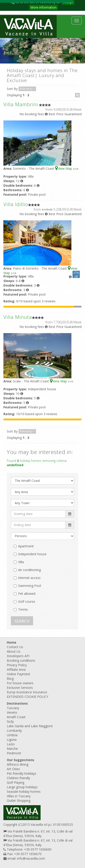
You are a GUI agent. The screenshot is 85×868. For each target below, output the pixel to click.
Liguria (12, 740)
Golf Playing (16, 782)
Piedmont (14, 753)
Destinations (17, 703)
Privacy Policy (17, 665)
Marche (12, 749)
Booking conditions (21, 660)
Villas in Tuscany (19, 796)
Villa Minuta (18, 317)
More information (43, 7)
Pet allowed (27, 594)
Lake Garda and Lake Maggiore (30, 726)
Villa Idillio (16, 204)
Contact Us (15, 647)
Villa (21, 562)
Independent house (32, 554)
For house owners (20, 683)
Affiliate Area (16, 669)
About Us (14, 651)
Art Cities (13, 769)
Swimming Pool (30, 586)
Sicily (10, 721)
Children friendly (18, 778)
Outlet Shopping (19, 801)
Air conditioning (29, 570)
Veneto (12, 712)
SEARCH (22, 621)
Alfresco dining (18, 764)
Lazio (11, 744)
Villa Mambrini (21, 104)
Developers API (18, 656)
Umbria (12, 735)
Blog (10, 679)
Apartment (26, 546)
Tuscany (13, 708)
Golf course (27, 601)
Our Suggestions (21, 760)
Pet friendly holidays (22, 773)
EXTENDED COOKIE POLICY (28, 697)
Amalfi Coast (16, 717)
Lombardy (14, 730)
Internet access (29, 578)
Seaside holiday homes (24, 792)
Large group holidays (22, 787)
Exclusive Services (20, 688)
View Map (64, 168)
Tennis (23, 609)
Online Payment (18, 674)
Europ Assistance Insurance (27, 692)
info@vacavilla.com (31, 858)
